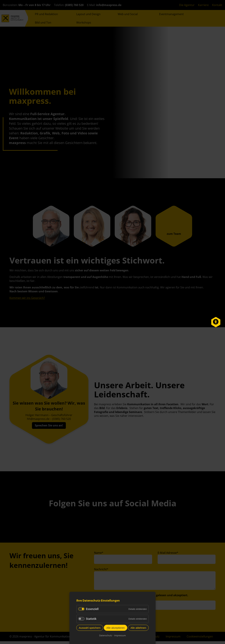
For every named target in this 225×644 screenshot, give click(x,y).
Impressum (120, 635)
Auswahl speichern (90, 628)
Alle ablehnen (138, 628)
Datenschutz (106, 635)
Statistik (91, 619)
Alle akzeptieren (116, 628)
